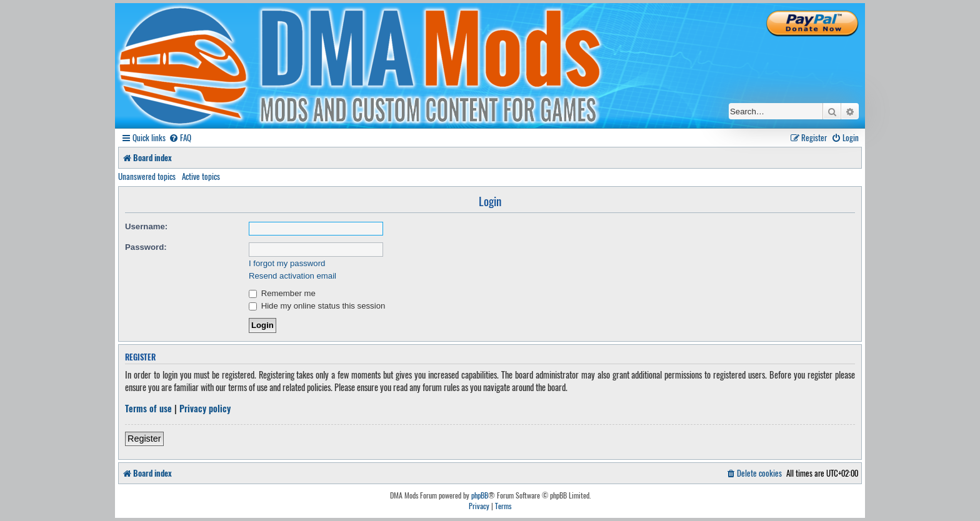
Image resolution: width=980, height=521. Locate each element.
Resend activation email (292, 276)
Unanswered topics (147, 176)
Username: (146, 226)
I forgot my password (287, 263)
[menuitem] (180, 138)
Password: (146, 247)
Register (144, 439)
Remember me (282, 293)
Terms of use (148, 409)
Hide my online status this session (317, 306)
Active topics (201, 176)
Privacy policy (205, 409)
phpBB (480, 495)
